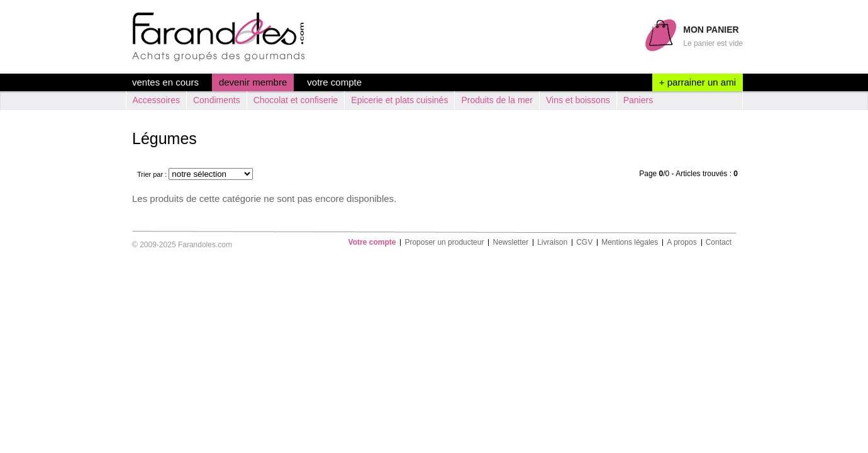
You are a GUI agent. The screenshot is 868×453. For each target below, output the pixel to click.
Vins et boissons (578, 100)
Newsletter (510, 243)
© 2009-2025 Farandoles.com (182, 245)
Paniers (638, 100)
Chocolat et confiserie (296, 100)
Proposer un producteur (444, 243)
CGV (584, 243)
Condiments (217, 100)
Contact (719, 243)
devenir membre (253, 82)
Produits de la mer (497, 100)
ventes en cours (165, 82)
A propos (682, 243)
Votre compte (334, 82)
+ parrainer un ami (698, 82)
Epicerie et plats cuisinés (399, 100)
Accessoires (156, 100)
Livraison (552, 243)
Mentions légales (630, 243)
